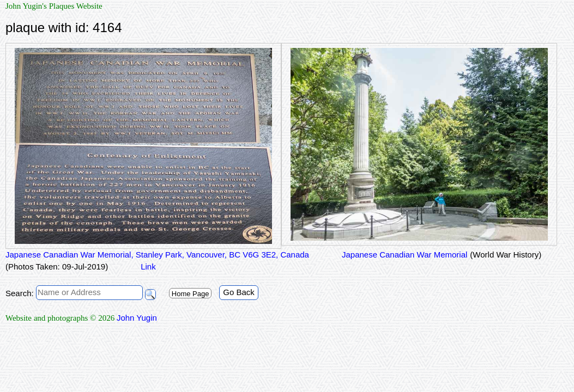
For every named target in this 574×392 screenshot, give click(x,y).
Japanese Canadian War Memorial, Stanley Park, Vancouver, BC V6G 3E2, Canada (157, 255)
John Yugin (137, 318)
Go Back (239, 292)
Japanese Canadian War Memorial (404, 255)
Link (148, 267)
